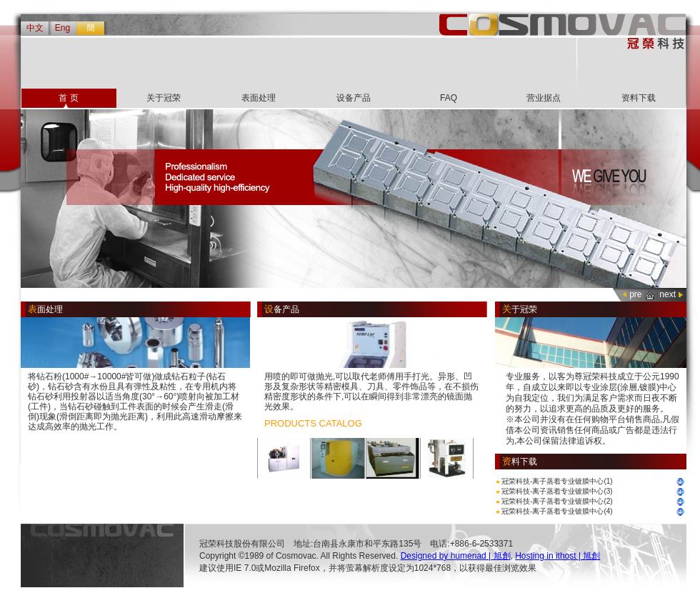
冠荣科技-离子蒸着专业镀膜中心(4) (557, 511)
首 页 (68, 98)
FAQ (449, 98)
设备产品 (354, 98)
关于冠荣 (164, 98)
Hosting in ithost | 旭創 (557, 556)
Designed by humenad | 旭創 (456, 556)
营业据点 (544, 98)
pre (635, 294)
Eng (62, 28)
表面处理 (259, 98)
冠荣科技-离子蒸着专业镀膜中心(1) (557, 481)
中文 (35, 28)
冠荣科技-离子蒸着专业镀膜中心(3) (557, 491)
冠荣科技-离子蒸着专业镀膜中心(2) (557, 501)
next (667, 294)
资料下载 (639, 98)
